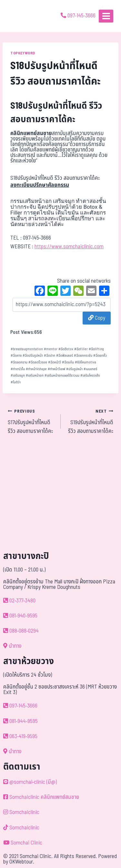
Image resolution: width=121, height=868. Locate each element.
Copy (97, 318)
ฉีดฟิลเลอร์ (65, 356)
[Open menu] (106, 16)
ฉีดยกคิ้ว (100, 356)
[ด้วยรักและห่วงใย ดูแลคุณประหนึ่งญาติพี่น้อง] (23, 16)
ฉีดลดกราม (19, 362)
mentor (51, 349)
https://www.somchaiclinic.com (69, 247)
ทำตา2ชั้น (18, 369)
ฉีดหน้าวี (55, 362)
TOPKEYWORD (23, 53)
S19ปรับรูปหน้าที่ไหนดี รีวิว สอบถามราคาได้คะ (90, 421)
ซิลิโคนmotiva (86, 362)
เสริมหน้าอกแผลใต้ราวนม (62, 375)
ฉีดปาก (50, 356)
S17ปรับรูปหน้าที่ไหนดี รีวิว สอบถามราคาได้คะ (31, 421)
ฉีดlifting (96, 349)
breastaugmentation (27, 349)
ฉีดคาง (16, 356)
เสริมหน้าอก (35, 375)
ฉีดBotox (66, 349)
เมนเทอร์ (90, 369)
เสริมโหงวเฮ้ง (90, 375)
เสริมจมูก (18, 375)
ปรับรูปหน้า (74, 369)
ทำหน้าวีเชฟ (56, 369)
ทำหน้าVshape (36, 369)
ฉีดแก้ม (68, 362)
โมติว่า (16, 382)
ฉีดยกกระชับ (83, 356)
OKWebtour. (22, 862)
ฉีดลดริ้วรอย (38, 362)
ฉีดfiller (81, 349)
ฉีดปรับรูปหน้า (33, 356)
